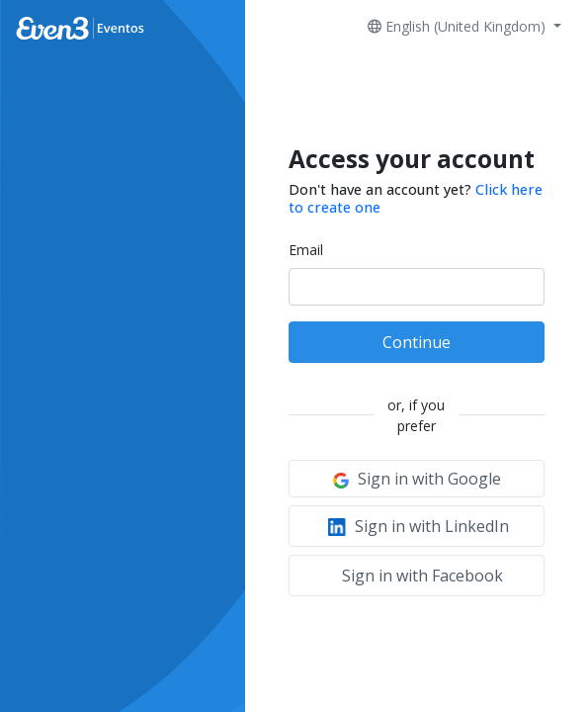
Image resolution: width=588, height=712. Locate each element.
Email (306, 250)
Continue (417, 342)
